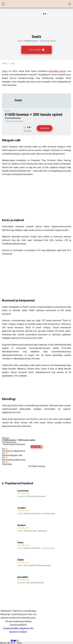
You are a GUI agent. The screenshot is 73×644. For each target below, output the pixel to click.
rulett (24, 154)
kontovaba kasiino (57, 71)
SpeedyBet (23, 577)
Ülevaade (27, 131)
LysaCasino (23, 491)
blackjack (16, 154)
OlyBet (21, 560)
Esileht (5, 64)
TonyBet (21, 508)
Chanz (20, 543)
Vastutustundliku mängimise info (18, 628)
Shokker (22, 525)
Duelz (5, 71)
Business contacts (18, 632)
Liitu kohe (36, 50)
